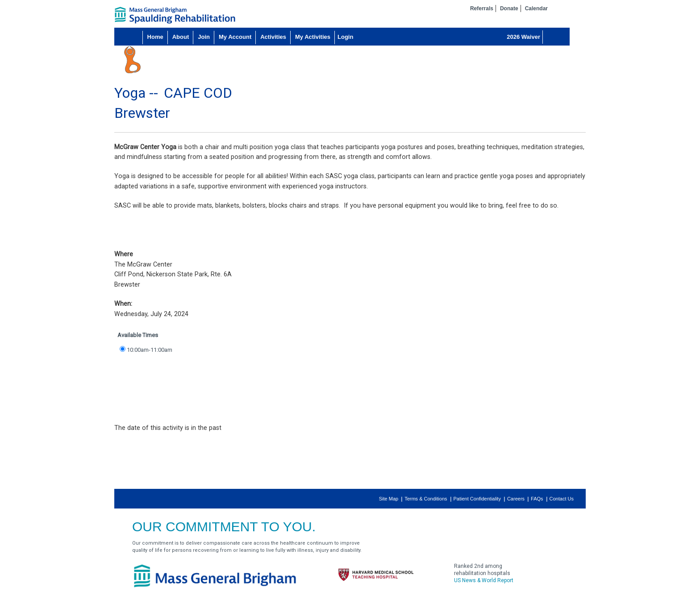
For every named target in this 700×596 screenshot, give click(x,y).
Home (155, 37)
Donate (509, 8)
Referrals (482, 8)
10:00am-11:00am (150, 350)
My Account (235, 37)
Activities (273, 37)
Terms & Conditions (426, 499)
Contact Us (562, 499)
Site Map (389, 499)
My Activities (313, 37)
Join (204, 37)
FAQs (537, 499)
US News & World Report (484, 580)
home (175, 15)
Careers (516, 499)
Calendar (536, 8)
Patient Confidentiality (477, 499)
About (181, 37)
